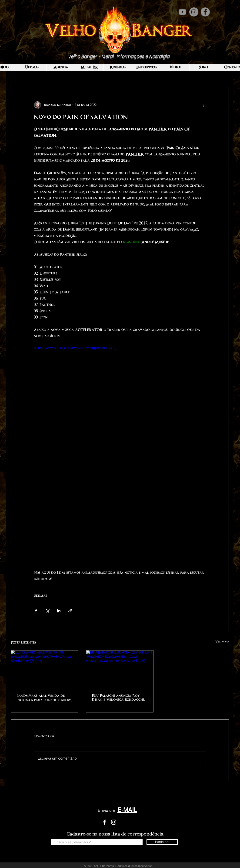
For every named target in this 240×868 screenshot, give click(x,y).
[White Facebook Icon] (105, 822)
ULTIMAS (40, 596)
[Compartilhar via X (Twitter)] (47, 611)
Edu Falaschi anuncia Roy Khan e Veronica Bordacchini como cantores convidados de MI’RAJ (120, 698)
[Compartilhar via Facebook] (36, 611)
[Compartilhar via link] (70, 611)
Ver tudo (222, 642)
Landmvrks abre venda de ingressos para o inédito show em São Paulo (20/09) (44, 698)
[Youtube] (182, 12)
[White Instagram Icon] (114, 822)
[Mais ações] (203, 105)
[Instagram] (194, 12)
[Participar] (162, 842)
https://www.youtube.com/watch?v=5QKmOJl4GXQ (75, 348)
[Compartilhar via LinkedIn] (59, 611)
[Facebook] (205, 12)
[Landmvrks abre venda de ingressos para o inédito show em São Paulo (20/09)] (44, 669)
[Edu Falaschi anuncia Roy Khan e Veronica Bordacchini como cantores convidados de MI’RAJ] (120, 669)
